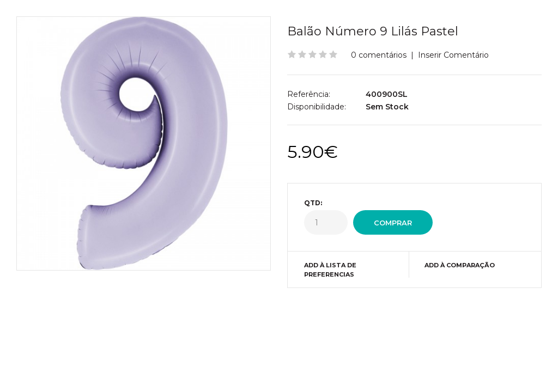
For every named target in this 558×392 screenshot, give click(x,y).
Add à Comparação (460, 265)
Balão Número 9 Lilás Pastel (373, 31)
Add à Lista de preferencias (330, 270)
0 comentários (379, 55)
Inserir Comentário (453, 55)
